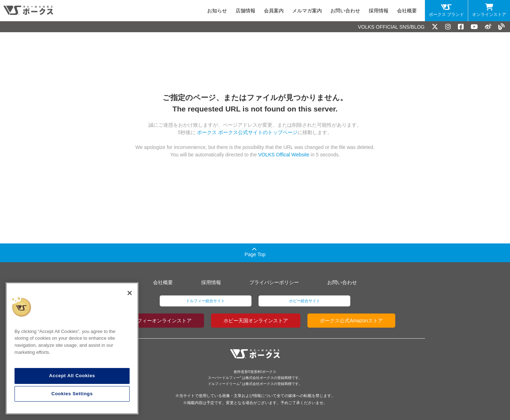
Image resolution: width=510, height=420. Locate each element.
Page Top (255, 252)
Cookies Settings (72, 394)
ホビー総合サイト (305, 301)
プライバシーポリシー (274, 282)
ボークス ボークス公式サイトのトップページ (246, 132)
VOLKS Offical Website (284, 155)
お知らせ (217, 11)
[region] (72, 349)
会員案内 (274, 11)
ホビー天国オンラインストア (256, 321)
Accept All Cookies (72, 376)
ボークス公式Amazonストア (351, 321)
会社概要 (407, 11)
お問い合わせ (345, 11)
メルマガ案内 (307, 11)
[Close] (130, 293)
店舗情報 (245, 11)
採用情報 (379, 11)
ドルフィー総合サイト (205, 301)
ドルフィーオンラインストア (159, 321)
